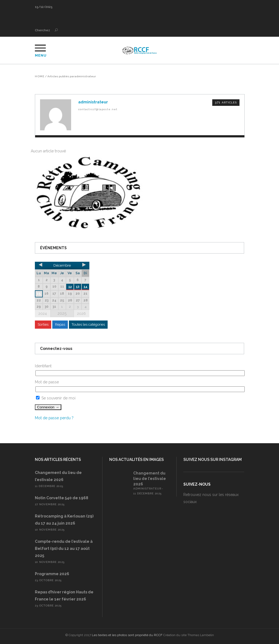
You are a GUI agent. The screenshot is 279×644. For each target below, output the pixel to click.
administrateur (147, 489)
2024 (43, 314)
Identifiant (43, 366)
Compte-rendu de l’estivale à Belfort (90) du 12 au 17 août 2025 (64, 549)
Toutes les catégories (88, 324)
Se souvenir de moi (56, 398)
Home (40, 76)
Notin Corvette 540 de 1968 (62, 498)
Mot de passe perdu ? (54, 418)
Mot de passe (47, 382)
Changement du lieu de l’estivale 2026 (150, 479)
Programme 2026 (52, 574)
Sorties (43, 324)
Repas (60, 324)
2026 (81, 314)
